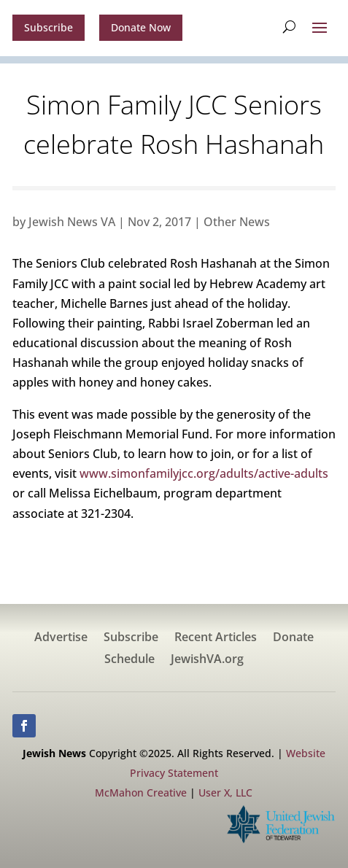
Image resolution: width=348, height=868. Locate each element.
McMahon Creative (141, 793)
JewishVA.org (207, 660)
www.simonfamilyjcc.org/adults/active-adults (204, 473)
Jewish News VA (72, 222)
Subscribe (49, 27)
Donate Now (141, 27)
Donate (293, 638)
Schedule (129, 660)
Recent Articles (216, 638)
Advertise (61, 638)
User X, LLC (225, 793)
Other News (237, 222)
